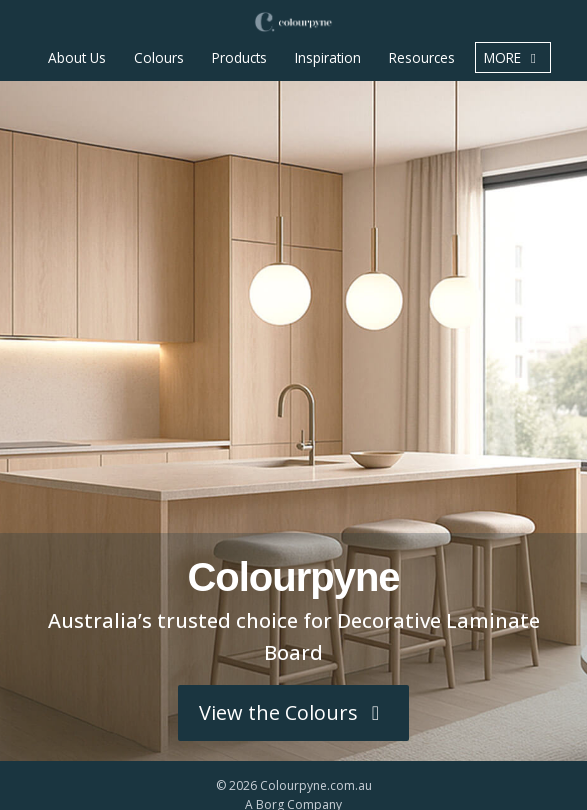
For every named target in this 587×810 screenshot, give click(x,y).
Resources (422, 57)
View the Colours (293, 712)
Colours (159, 57)
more (513, 57)
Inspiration (328, 57)
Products (239, 57)
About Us (77, 57)
